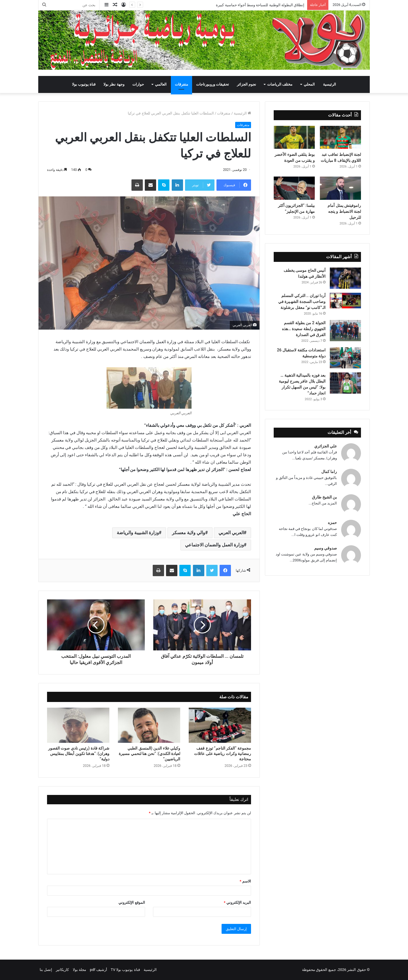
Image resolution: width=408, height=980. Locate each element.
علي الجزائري (326, 446)
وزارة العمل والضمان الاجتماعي (214, 545)
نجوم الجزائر (246, 84)
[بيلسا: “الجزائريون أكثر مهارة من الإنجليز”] (294, 188)
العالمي (161, 84)
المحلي (309, 84)
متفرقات (181, 84)
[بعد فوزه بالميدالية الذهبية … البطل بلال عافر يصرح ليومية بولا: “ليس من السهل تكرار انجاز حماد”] (345, 383)
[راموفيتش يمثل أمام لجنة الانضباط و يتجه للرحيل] (340, 188)
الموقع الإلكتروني (132, 902)
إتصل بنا (46, 970)
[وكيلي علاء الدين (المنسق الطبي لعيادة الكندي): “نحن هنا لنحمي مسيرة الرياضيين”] (149, 725)
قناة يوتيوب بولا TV (125, 970)
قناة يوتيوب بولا (84, 84)
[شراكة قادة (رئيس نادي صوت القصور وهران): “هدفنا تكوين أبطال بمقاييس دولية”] (78, 725)
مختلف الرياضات (280, 84)
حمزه (332, 523)
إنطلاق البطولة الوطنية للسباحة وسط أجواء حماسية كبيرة (260, 5)
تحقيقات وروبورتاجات (212, 84)
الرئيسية (330, 84)
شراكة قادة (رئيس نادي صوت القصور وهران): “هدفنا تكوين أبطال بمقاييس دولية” (79, 754)
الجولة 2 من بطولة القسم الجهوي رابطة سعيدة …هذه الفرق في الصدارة (304, 329)
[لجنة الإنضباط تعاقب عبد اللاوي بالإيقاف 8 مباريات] (340, 137)
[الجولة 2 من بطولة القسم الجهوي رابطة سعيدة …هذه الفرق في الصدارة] (345, 331)
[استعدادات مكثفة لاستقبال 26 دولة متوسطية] (345, 358)
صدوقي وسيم (326, 548)
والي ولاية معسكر (189, 533)
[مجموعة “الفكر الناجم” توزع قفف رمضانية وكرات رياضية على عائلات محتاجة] (220, 725)
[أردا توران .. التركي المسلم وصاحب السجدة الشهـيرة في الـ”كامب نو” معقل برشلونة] (345, 301)
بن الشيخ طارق (324, 497)
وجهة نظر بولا (114, 84)
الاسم (245, 881)
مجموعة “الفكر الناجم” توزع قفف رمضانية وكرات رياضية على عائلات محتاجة (223, 754)
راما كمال (329, 472)
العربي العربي (231, 533)
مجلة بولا (79, 970)
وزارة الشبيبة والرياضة (138, 533)
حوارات (138, 84)
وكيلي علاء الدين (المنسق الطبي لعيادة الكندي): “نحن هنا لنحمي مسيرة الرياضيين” (149, 754)
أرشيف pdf (98, 970)
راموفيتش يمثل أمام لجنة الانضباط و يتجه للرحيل (344, 211)
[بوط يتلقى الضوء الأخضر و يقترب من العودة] (294, 137)
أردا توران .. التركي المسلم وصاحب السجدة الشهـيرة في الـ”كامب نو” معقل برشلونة (302, 302)
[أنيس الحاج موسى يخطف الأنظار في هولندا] (345, 278)
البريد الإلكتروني (237, 902)
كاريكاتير (62, 970)
